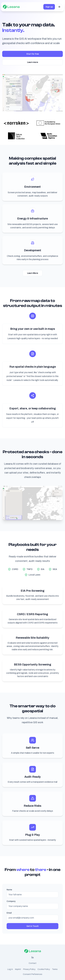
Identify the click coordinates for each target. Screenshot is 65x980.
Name (9, 890)
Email (9, 913)
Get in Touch (33, 926)
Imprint (18, 969)
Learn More (33, 273)
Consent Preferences (33, 974)
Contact (33, 963)
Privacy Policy (29, 969)
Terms (55, 969)
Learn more (33, 62)
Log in (10, 969)
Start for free (33, 54)
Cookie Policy (44, 969)
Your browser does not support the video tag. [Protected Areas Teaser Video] (32, 503)
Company (11, 901)
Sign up (49, 7)
